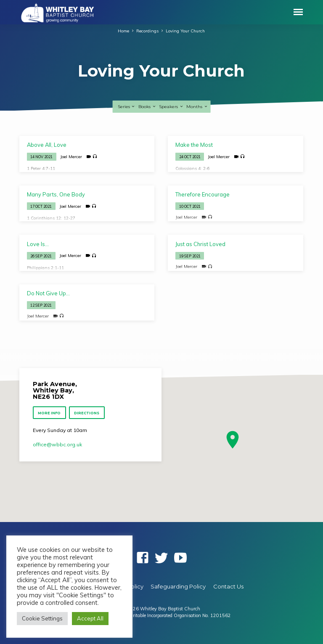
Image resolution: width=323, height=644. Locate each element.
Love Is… (38, 244)
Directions (87, 413)
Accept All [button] (90, 618)
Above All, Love (47, 145)
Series (127, 107)
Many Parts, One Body (56, 194)
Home (123, 31)
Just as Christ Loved (200, 244)
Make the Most (194, 145)
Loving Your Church (185, 31)
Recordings (147, 31)
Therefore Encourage (203, 194)
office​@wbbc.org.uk (57, 444)
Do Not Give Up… (48, 293)
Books (147, 107)
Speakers (171, 107)
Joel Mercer (71, 157)
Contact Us (228, 586)
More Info (49, 413)
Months (197, 107)
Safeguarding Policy (178, 586)
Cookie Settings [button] (42, 618)
